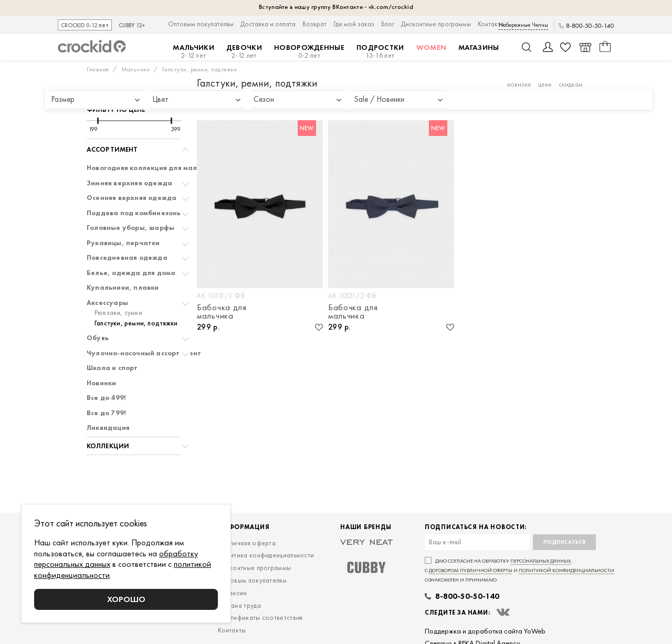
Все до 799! (106, 413)
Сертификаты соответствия (260, 617)
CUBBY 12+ (132, 25)
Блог (388, 24)
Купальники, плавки (123, 288)
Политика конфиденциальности (266, 555)
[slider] (98, 121)
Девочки (244, 51)
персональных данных (540, 561)
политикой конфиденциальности (566, 570)
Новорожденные (309, 51)
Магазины (479, 47)
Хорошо (126, 599)
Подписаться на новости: (476, 527)
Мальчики (193, 51)
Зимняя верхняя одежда (129, 183)
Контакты (491, 24)
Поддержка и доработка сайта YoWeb (485, 631)
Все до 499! (106, 398)
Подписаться (565, 542)
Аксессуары (107, 303)
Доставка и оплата (268, 24)
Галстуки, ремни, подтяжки (136, 323)
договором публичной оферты (471, 570)
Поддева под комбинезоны (135, 213)
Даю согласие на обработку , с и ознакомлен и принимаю (519, 570)
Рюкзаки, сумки (118, 313)
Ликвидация (108, 428)
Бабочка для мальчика (222, 312)
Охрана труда (239, 605)
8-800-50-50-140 (590, 26)
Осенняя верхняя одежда (132, 198)
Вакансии (232, 593)
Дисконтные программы (436, 24)
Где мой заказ (354, 24)
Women (432, 47)
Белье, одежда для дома (131, 273)
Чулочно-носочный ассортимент (144, 353)
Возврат (314, 24)
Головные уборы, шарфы (130, 228)
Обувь (98, 338)
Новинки (101, 383)
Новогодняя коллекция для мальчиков (154, 168)
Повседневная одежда (127, 258)
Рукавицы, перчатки (123, 243)
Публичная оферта (247, 543)
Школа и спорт (112, 368)
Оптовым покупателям (201, 24)
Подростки (380, 51)
